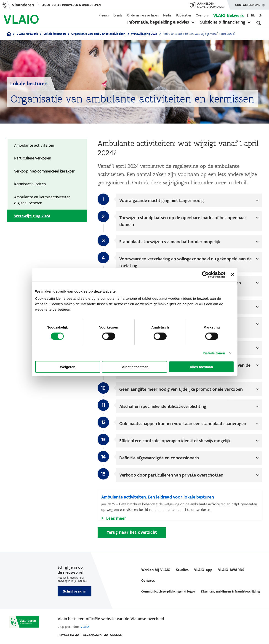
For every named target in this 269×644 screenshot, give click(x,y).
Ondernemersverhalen (143, 15)
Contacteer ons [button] (248, 3)
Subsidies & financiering (223, 22)
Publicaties (184, 15)
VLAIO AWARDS (231, 570)
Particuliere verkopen (33, 159)
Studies (182, 570)
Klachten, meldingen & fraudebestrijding (230, 592)
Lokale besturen (55, 34)
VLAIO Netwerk (228, 15)
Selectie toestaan (134, 367)
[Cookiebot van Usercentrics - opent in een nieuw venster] (205, 275)
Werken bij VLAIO (156, 570)
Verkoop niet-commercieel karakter (44, 172)
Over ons (202, 15)
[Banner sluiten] (232, 275)
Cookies (116, 635)
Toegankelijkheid (95, 635)
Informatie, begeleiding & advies (158, 22)
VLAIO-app (203, 570)
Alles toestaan (201, 367)
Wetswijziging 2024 (144, 34)
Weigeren (68, 367)
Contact (148, 581)
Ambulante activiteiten (34, 146)
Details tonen (214, 353)
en (260, 15)
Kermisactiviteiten (30, 185)
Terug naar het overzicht (132, 533)
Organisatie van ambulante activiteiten (98, 34)
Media (167, 15)
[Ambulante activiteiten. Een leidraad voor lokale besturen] (180, 505)
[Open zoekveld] (259, 23)
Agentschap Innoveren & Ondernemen (72, 5)
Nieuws (104, 15)
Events (118, 15)
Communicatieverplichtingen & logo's (168, 592)
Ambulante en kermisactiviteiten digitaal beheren (42, 201)
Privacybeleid (68, 635)
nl (253, 15)
